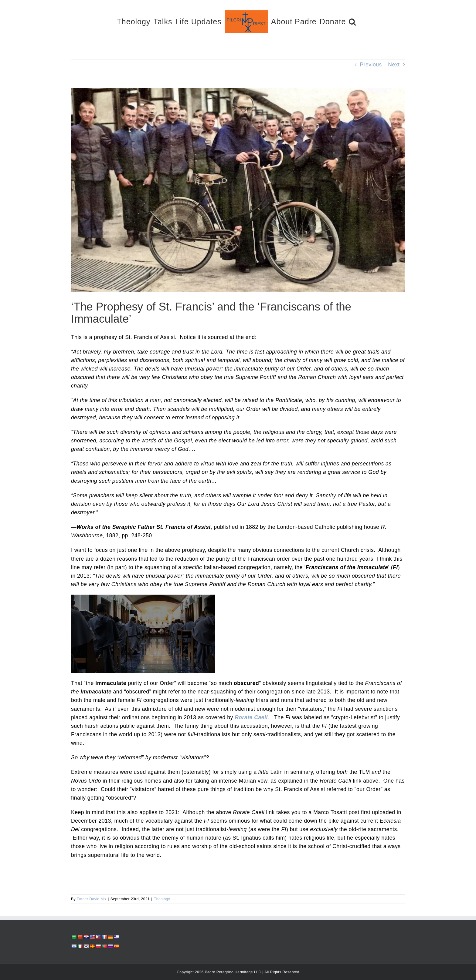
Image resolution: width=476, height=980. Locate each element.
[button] (352, 21)
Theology (162, 899)
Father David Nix (92, 899)
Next (394, 65)
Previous (371, 65)
